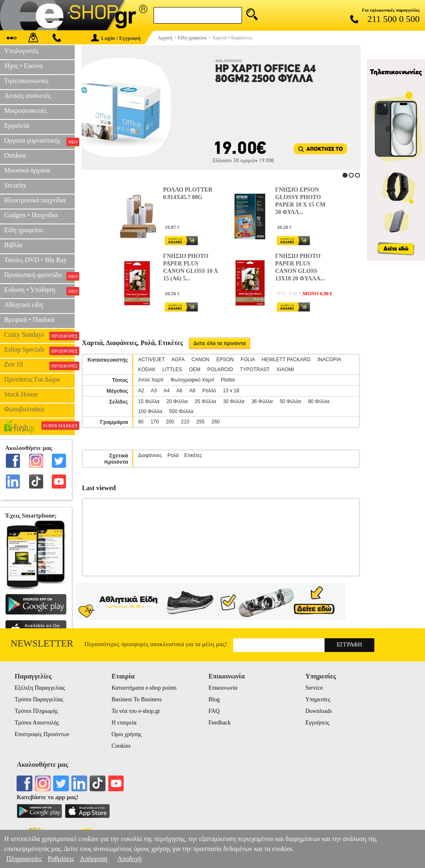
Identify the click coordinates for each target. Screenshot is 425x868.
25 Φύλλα (205, 401)
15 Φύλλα (149, 401)
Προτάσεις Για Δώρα (32, 379)
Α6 (180, 391)
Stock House (21, 394)
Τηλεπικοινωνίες (26, 81)
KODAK (147, 370)
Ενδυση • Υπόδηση (39, 291)
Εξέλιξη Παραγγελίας (40, 688)
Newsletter (42, 643)
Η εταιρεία (124, 723)
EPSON (225, 360)
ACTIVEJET (151, 360)
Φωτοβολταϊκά (24, 409)
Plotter (228, 380)
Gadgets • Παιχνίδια (31, 215)
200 (170, 422)
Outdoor (15, 155)
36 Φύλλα (262, 401)
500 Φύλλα (181, 411)
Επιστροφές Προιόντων (42, 734)
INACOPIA (329, 360)
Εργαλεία (17, 125)
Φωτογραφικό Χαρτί (192, 380)
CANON (200, 360)
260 (215, 422)
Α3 (154, 391)
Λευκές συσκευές (27, 96)
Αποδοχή (130, 859)
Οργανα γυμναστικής (39, 141)
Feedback (220, 723)
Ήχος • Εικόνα (23, 66)
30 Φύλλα (234, 401)
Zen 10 (39, 365)
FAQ (214, 711)
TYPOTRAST (255, 370)
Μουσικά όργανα (27, 170)
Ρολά (173, 455)
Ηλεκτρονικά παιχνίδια (35, 200)
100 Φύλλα (150, 411)
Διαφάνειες (150, 455)
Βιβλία (13, 245)
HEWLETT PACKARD (286, 360)
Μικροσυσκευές (26, 111)
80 (141, 422)
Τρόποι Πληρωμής (36, 711)
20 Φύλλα (177, 401)
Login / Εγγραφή (116, 38)
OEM (194, 370)
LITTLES (172, 370)
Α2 (141, 391)
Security (15, 185)
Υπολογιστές (21, 51)
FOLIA (248, 360)
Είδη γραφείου (24, 230)
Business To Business (137, 699)
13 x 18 (231, 391)
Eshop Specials (39, 350)
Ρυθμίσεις (61, 859)
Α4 (167, 391)
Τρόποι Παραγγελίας (39, 699)
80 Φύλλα (319, 401)
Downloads (319, 711)
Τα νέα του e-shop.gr (136, 711)
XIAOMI (285, 370)
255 (200, 422)
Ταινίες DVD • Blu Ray (35, 260)
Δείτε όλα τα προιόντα (220, 343)
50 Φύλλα (291, 401)
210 (185, 422)
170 (155, 422)
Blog (214, 699)
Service (314, 688)
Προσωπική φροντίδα (39, 276)
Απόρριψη (93, 859)
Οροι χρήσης (127, 734)
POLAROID (220, 370)
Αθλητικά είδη (23, 305)
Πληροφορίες (24, 859)
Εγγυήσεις (318, 723)
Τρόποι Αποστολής (37, 723)
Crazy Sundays (39, 336)
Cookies (121, 746)
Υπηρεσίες (318, 699)
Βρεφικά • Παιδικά (29, 320)
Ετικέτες (193, 455)
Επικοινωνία (223, 688)
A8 (192, 391)
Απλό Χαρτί (151, 380)
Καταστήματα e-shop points (144, 688)
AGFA (178, 360)
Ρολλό (209, 391)
